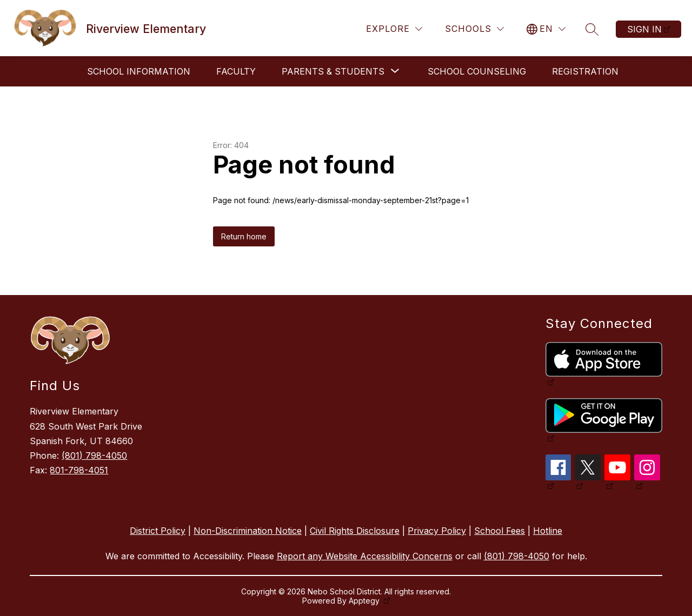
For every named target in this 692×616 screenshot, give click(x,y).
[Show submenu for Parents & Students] (333, 71)
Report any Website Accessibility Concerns (365, 556)
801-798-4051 (79, 470)
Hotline (548, 531)
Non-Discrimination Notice (248, 531)
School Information (139, 71)
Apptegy (365, 601)
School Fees (500, 531)
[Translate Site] (546, 29)
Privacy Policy (437, 531)
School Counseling (477, 71)
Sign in (644, 29)
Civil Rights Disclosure (355, 531)
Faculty (236, 71)
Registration (585, 71)
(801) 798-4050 (94, 456)
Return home (244, 236)
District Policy (158, 531)
